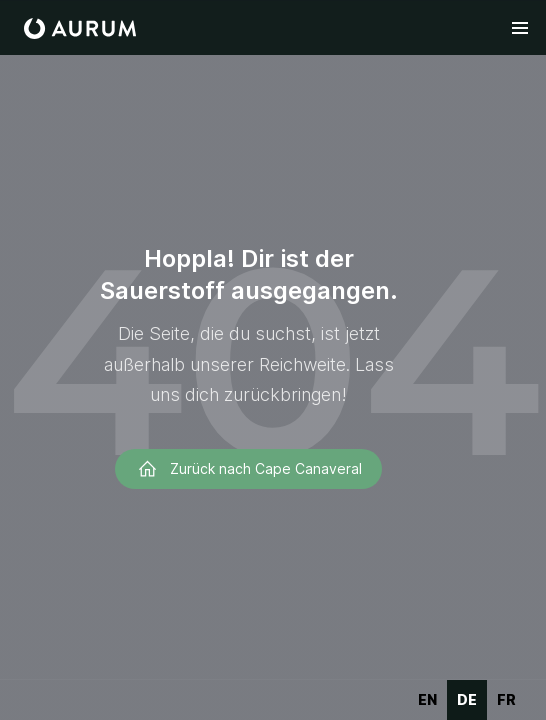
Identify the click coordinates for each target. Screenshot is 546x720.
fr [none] (506, 699)
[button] (520, 28)
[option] (427, 700)
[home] (80, 28)
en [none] (427, 699)
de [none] (467, 699)
